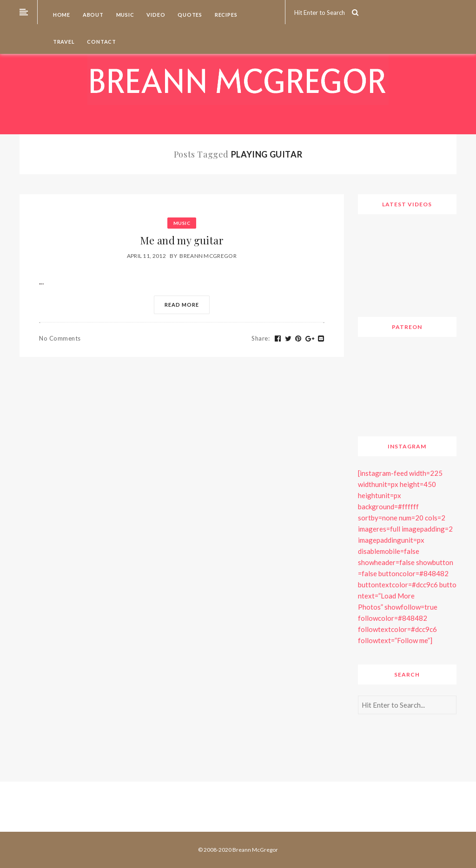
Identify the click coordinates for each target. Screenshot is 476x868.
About (93, 15)
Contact (101, 42)
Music (125, 15)
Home (61, 15)
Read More (182, 305)
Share (261, 338)
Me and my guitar (182, 240)
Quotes (189, 15)
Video (155, 15)
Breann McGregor (208, 256)
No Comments (60, 338)
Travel (63, 42)
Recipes (225, 15)
